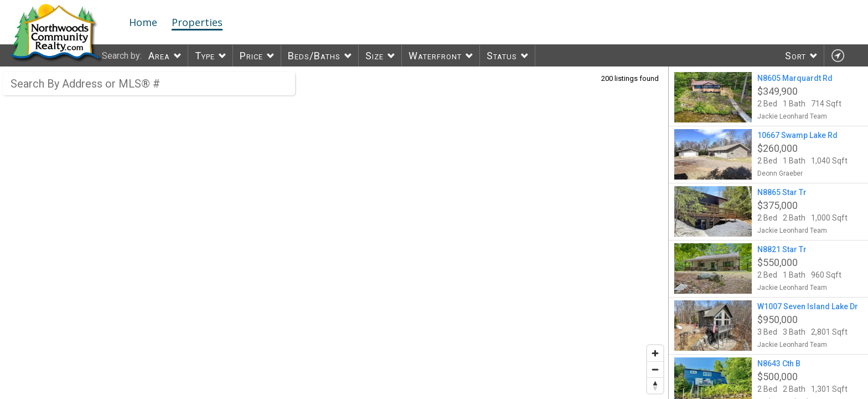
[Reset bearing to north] (655, 385)
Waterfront (435, 56)
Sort (795, 56)
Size (374, 56)
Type (205, 56)
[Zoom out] (655, 369)
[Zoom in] (655, 353)
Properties (197, 22)
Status (502, 56)
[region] (334, 233)
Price (251, 56)
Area (159, 56)
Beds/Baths (314, 56)
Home (143, 22)
